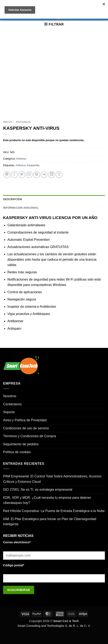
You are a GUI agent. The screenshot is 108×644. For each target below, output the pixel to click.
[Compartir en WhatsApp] (7, 175)
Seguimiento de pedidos (21, 444)
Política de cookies (17, 452)
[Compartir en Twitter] (22, 175)
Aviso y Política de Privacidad (25, 420)
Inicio (7, 122)
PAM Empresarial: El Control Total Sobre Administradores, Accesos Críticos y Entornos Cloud (52, 479)
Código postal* (14, 565)
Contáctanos (12, 404)
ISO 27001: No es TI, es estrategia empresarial (38, 490)
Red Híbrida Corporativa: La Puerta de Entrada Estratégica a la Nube (54, 511)
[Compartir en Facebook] (14, 175)
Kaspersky (33, 165)
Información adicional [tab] (21, 208)
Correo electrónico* (17, 542)
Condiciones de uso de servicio (26, 428)
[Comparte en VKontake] (44, 175)
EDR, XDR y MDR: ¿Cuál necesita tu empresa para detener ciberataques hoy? (47, 500)
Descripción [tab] (13, 199)
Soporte (9, 412)
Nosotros (10, 396)
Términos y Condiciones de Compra (29, 436)
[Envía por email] (29, 175)
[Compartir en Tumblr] (59, 175)
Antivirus (23, 122)
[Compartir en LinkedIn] (52, 175)
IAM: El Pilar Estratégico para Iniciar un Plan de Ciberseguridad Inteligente (50, 522)
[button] (54, 24)
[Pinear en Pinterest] (37, 175)
